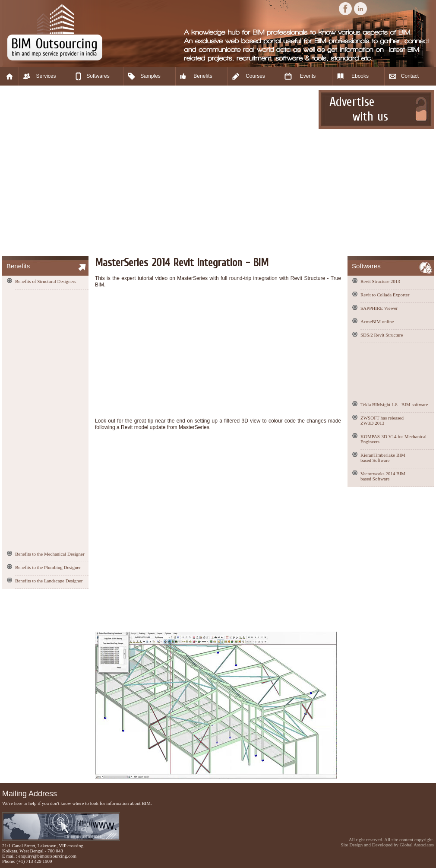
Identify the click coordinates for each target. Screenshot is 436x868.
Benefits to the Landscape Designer (49, 581)
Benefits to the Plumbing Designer (48, 567)
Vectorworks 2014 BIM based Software (383, 476)
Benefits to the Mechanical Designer (50, 554)
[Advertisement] (83, 171)
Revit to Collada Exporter (385, 295)
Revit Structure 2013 (380, 281)
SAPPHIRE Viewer (379, 308)
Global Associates (417, 845)
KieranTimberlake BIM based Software (383, 458)
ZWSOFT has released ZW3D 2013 (382, 420)
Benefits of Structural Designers (46, 281)
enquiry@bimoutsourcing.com (47, 856)
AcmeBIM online (377, 321)
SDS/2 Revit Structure (382, 335)
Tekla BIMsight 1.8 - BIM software (394, 404)
